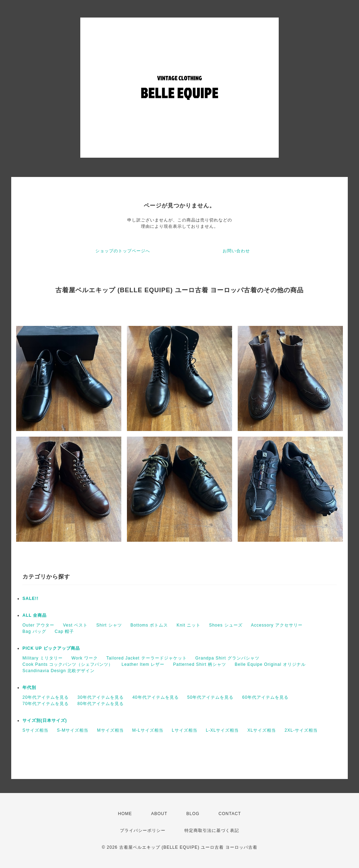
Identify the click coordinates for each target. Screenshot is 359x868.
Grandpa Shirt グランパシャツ (227, 658)
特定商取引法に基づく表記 (212, 831)
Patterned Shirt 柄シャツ (200, 664)
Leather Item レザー (143, 664)
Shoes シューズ (226, 625)
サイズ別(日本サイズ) (45, 720)
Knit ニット (189, 625)
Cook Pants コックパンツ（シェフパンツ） (68, 664)
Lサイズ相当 (185, 730)
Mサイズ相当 (110, 730)
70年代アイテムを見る (46, 704)
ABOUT (159, 814)
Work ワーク (85, 658)
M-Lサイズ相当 (148, 730)
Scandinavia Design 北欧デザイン (59, 671)
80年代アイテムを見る (101, 704)
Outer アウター (38, 625)
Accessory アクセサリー (277, 625)
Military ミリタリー (43, 658)
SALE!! (31, 599)
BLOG (193, 814)
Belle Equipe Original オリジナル (270, 664)
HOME (125, 814)
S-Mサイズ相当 (73, 730)
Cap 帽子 (64, 631)
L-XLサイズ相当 (222, 730)
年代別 (29, 688)
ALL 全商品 (35, 615)
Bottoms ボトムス (149, 625)
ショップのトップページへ (123, 251)
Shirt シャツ (109, 625)
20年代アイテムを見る (46, 697)
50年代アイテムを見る (210, 697)
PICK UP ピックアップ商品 (51, 648)
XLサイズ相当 (262, 730)
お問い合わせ (236, 251)
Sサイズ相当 (35, 730)
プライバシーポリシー (143, 831)
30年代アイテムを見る (101, 697)
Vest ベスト (76, 625)
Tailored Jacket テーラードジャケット (146, 658)
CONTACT (230, 814)
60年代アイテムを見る (265, 697)
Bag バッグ (34, 631)
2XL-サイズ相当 (301, 730)
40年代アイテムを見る (155, 697)
